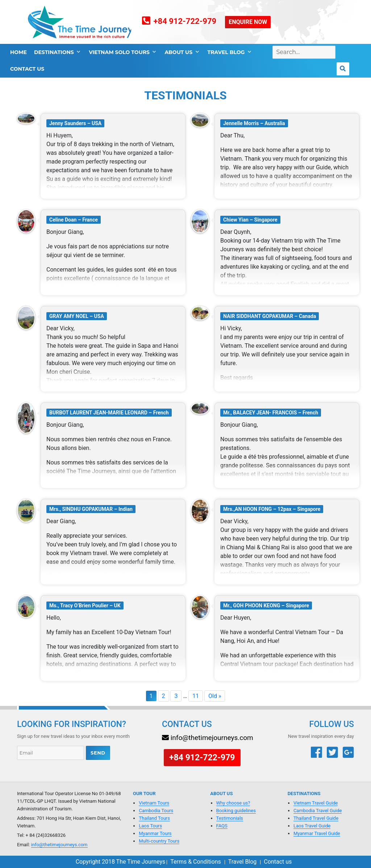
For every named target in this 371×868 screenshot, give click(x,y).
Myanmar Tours (155, 833)
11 (196, 696)
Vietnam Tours (154, 803)
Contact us (27, 69)
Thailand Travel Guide (316, 818)
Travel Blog (226, 52)
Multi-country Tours (159, 841)
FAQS (222, 826)
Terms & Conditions (196, 862)
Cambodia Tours (156, 811)
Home (18, 52)
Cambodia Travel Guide (318, 811)
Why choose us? (233, 803)
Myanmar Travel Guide (317, 833)
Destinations (54, 52)
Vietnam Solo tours (119, 52)
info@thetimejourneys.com (59, 845)
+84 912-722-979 (185, 21)
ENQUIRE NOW (248, 22)
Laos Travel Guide (312, 826)
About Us (178, 52)
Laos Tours (150, 826)
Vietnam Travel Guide (316, 803)
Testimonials (230, 818)
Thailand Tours (154, 818)
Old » (215, 696)
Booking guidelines (236, 811)
